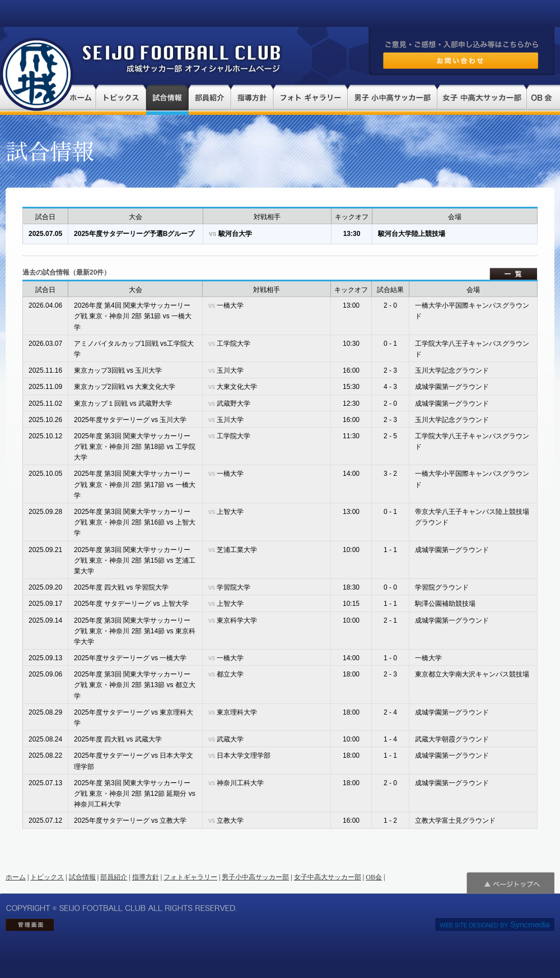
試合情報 (82, 877)
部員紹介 (114, 877)
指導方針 (146, 877)
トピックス (47, 877)
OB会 (374, 877)
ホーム (16, 877)
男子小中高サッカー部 (255, 877)
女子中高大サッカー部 (328, 877)
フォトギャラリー (190, 877)
